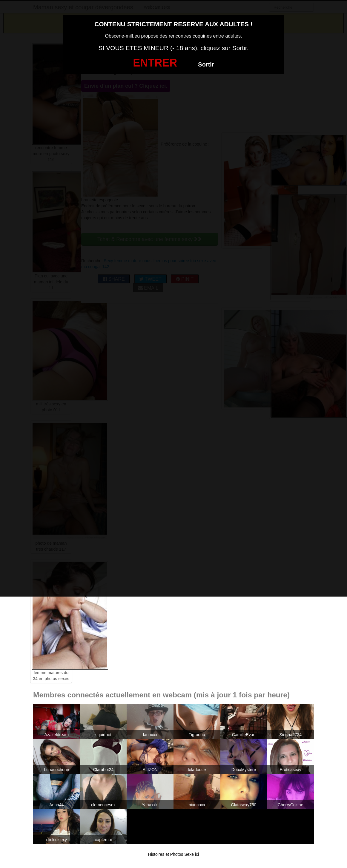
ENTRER (155, 63)
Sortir (206, 64)
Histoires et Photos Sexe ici (173, 854)
